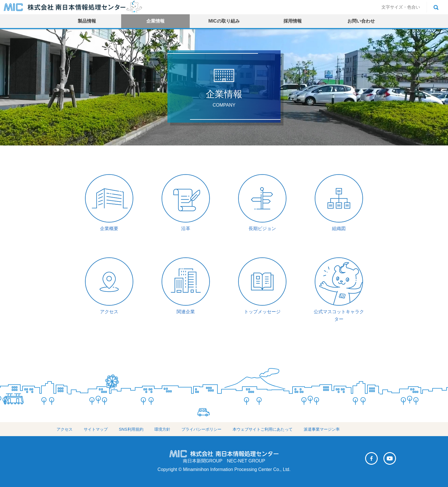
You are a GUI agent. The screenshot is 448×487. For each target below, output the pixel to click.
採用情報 (293, 21)
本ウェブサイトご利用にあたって (263, 429)
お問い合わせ (361, 21)
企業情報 (155, 21)
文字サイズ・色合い (401, 7)
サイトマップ (96, 429)
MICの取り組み (224, 21)
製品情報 (87, 21)
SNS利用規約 (131, 429)
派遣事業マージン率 (322, 429)
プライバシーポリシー (201, 429)
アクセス (65, 429)
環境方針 (162, 429)
